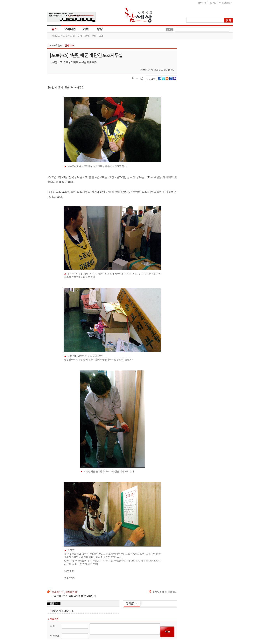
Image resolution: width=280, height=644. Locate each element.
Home (52, 45)
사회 (72, 36)
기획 (86, 29)
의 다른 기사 (163, 592)
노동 (65, 36)
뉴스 (54, 29)
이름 (52, 626)
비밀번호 (55, 636)
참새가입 (202, 2)
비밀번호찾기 (226, 2)
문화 (94, 36)
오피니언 (70, 29)
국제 (101, 36)
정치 (80, 36)
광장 (97, 29)
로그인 (213, 2)
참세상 (139, 15)
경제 (87, 36)
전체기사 (56, 36)
